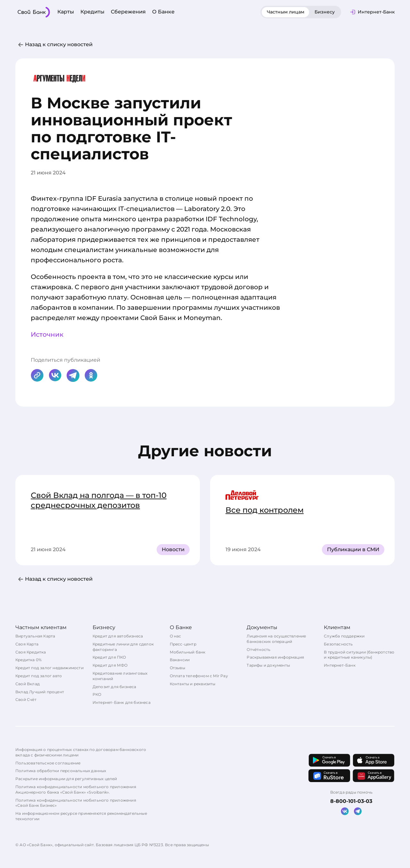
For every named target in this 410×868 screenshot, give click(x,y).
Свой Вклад (28, 684)
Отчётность (258, 649)
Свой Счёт (26, 699)
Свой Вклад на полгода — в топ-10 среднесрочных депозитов (99, 500)
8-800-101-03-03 (351, 801)
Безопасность (338, 644)
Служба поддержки (344, 636)
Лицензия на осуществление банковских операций (276, 639)
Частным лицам (286, 12)
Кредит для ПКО (109, 657)
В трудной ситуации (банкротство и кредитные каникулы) (359, 655)
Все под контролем (265, 510)
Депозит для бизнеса (115, 687)
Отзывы (177, 668)
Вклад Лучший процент (40, 692)
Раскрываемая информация (275, 657)
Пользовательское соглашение (48, 763)
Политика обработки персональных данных (61, 771)
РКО (97, 694)
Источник (47, 334)
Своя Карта (27, 644)
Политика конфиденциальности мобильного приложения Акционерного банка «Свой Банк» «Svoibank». (76, 789)
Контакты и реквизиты (193, 684)
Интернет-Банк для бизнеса (122, 702)
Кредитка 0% (29, 660)
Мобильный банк (188, 652)
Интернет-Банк (340, 665)
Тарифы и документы (268, 665)
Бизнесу (325, 12)
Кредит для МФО (110, 665)
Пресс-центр (183, 644)
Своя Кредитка (31, 652)
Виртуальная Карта (35, 636)
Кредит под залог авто (39, 676)
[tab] (286, 12)
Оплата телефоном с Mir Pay (199, 676)
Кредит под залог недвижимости (49, 668)
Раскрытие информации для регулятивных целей (66, 779)
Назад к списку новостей (59, 44)
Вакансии (180, 660)
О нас (176, 636)
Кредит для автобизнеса (118, 636)
